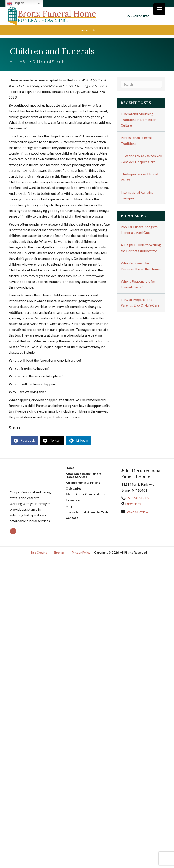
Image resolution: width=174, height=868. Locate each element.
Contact (72, 513)
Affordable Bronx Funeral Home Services (84, 471)
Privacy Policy (81, 548)
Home (15, 57)
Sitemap (59, 548)
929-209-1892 (138, 14)
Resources (73, 496)
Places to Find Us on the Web (87, 507)
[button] (87, 25)
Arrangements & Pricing (83, 478)
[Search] (141, 80)
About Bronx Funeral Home (85, 490)
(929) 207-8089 (137, 493)
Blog (26, 57)
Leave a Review (136, 507)
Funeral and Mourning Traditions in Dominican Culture (138, 115)
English (17, 3)
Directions (133, 499)
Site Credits (39, 548)
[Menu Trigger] (159, 9)
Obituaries (74, 484)
